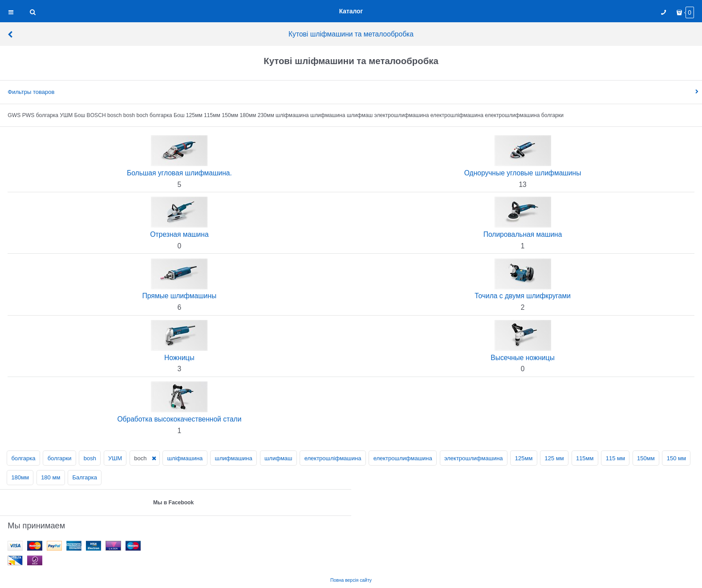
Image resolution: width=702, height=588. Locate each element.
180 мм (51, 477)
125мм (524, 458)
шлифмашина (234, 458)
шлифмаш (278, 458)
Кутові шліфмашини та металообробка (210, 34)
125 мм (554, 458)
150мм (646, 458)
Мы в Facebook (173, 503)
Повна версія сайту (351, 580)
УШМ (115, 458)
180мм (20, 477)
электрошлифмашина (474, 458)
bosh (90, 458)
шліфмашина (185, 458)
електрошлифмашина (403, 458)
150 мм (676, 458)
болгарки (60, 458)
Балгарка (85, 477)
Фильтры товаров (31, 92)
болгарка (23, 458)
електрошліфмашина (333, 458)
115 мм (615, 458)
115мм (585, 458)
